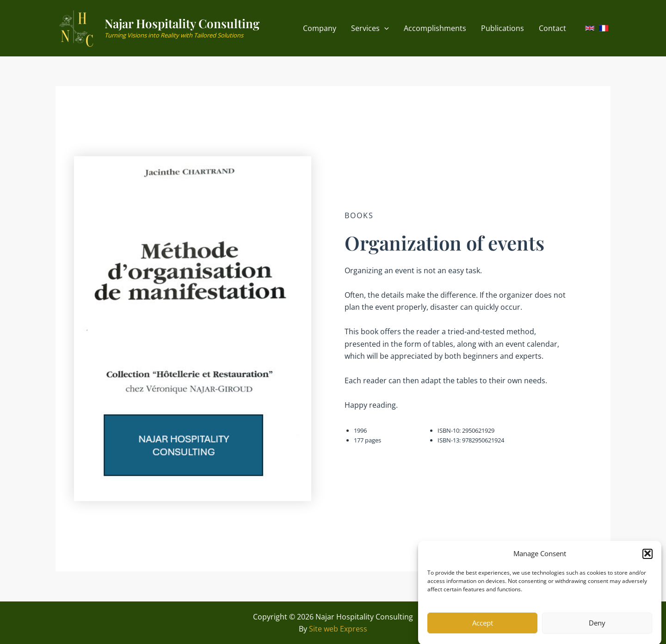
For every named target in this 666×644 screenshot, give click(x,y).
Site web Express (338, 629)
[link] (590, 28)
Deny (597, 629)
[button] (647, 559)
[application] (384, 29)
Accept (483, 629)
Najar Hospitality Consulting (182, 23)
